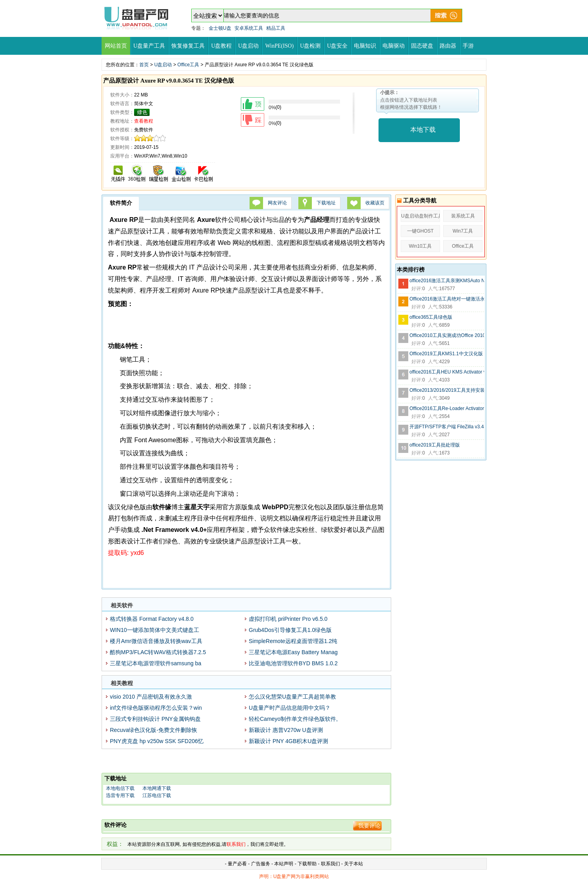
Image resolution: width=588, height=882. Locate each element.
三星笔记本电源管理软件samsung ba (156, 663)
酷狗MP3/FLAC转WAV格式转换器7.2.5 (158, 652)
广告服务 (261, 864)
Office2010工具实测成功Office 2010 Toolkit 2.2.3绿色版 (447, 335)
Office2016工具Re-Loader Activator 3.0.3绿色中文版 (447, 408)
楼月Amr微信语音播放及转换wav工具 (156, 641)
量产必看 (237, 864)
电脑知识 (365, 46)
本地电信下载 (120, 788)
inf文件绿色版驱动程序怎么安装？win (156, 708)
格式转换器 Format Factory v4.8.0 (152, 619)
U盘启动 (248, 46)
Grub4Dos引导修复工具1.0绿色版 (290, 630)
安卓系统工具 (249, 28)
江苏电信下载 (157, 795)
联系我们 (331, 864)
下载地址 (326, 203)
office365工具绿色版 (431, 317)
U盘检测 (310, 46)
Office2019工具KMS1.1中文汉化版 (446, 354)
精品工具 (276, 28)
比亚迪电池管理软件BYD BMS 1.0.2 (293, 663)
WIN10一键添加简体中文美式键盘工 (155, 630)
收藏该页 (375, 203)
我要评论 (369, 826)
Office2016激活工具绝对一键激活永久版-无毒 (447, 299)
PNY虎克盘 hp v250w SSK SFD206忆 (157, 741)
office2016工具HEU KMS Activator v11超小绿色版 (447, 372)
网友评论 (277, 203)
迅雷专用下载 (120, 795)
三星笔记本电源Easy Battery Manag (293, 652)
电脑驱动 (394, 46)
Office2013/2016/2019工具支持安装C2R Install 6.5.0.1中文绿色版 (447, 390)
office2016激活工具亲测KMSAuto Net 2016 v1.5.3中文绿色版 (447, 281)
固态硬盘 (422, 46)
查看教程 (144, 121)
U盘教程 (221, 46)
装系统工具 (463, 216)
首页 (144, 65)
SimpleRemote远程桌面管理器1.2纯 (293, 641)
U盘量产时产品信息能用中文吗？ (290, 708)
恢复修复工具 (188, 46)
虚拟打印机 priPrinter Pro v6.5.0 (288, 619)
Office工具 (188, 65)
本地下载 (423, 130)
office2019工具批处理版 (435, 445)
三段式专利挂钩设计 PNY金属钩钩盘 (155, 719)
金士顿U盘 (220, 28)
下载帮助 (308, 864)
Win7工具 (463, 231)
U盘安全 (337, 46)
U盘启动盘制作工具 (421, 216)
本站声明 (284, 864)
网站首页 (116, 46)
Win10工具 (420, 246)
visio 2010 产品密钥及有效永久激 (151, 697)
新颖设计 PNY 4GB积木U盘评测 (288, 741)
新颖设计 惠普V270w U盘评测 (286, 730)
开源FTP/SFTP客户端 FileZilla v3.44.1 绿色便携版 (447, 427)
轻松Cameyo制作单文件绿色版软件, (293, 719)
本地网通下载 (157, 788)
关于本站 (354, 864)
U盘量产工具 (149, 46)
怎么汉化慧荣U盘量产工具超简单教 (292, 697)
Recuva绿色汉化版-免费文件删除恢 (154, 730)
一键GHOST (420, 231)
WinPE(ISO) (279, 46)
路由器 (448, 46)
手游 (468, 46)
